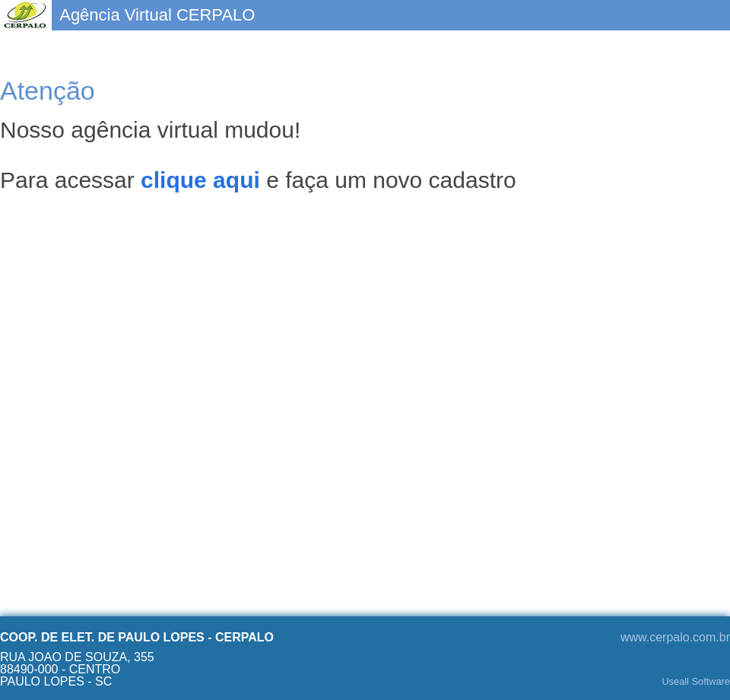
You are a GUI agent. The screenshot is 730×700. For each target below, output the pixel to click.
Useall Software (696, 682)
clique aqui (200, 180)
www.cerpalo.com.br (675, 637)
